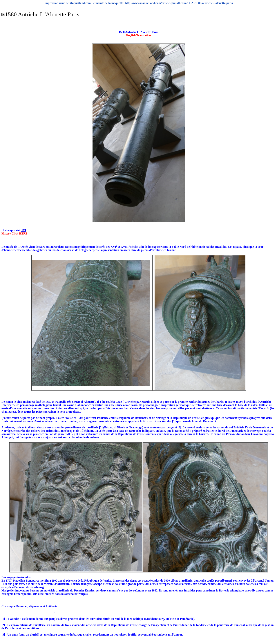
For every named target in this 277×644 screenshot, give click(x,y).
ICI (23, 230)
